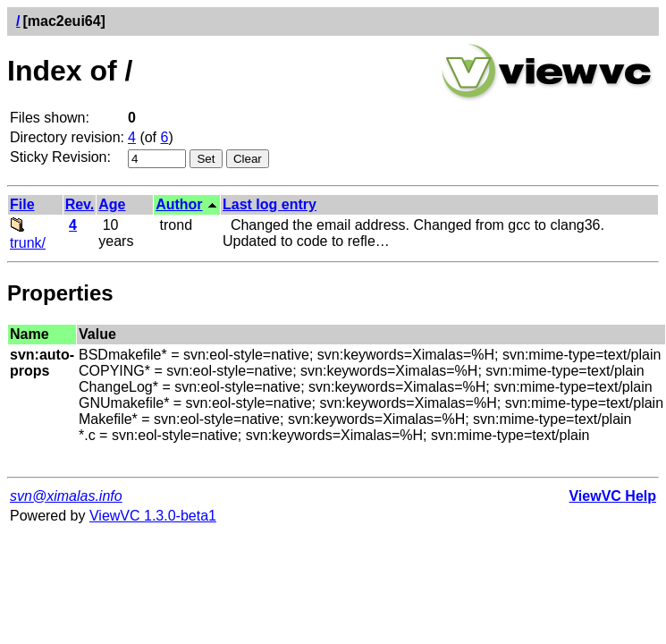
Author (179, 204)
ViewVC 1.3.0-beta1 (153, 516)
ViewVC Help (612, 496)
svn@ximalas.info (66, 496)
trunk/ (28, 235)
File (22, 204)
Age (112, 204)
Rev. (80, 204)
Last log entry (270, 204)
